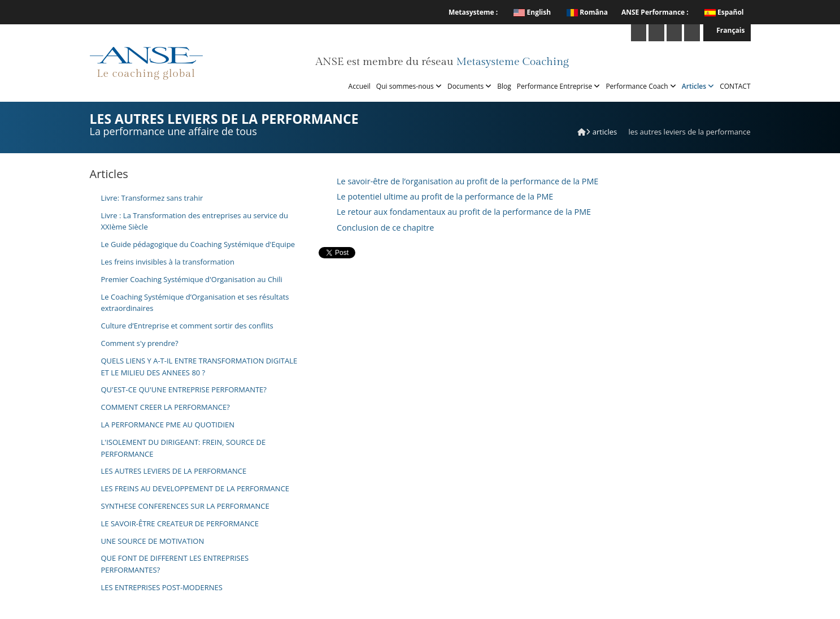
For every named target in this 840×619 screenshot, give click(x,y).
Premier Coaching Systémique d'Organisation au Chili (192, 279)
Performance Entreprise (559, 86)
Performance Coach (641, 86)
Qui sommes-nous (409, 86)
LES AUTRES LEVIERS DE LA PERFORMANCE (174, 471)
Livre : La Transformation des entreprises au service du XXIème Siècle (195, 221)
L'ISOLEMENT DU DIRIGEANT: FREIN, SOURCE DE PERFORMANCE (184, 448)
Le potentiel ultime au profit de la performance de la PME (445, 196)
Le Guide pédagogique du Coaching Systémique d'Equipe (198, 244)
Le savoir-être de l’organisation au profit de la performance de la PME (467, 181)
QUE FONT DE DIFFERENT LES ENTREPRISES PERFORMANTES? (175, 564)
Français (727, 30)
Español (731, 12)
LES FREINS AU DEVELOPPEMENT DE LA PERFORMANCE (195, 488)
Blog (504, 86)
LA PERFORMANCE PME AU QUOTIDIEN (168, 425)
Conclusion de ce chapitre (385, 228)
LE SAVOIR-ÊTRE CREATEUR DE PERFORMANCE (180, 523)
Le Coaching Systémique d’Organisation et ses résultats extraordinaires (195, 303)
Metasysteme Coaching (512, 62)
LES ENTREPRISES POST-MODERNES (162, 587)
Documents (469, 86)
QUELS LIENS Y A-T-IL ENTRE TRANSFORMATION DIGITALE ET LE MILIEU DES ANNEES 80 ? (199, 367)
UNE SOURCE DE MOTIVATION (153, 541)
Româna (587, 12)
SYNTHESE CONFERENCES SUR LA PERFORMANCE (185, 506)
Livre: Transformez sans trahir (152, 198)
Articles (698, 86)
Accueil (360, 86)
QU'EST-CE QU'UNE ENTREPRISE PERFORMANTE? (184, 389)
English (532, 12)
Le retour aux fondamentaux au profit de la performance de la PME (464, 212)
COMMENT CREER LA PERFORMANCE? (166, 407)
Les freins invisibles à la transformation (168, 262)
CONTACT (735, 86)
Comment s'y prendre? (140, 343)
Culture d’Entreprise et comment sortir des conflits (187, 326)
